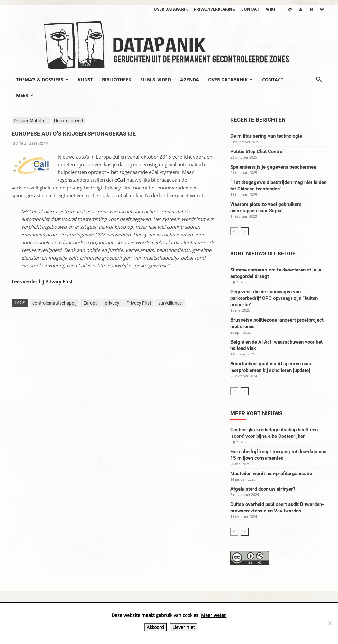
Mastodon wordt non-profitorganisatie (271, 474)
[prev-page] (234, 231)
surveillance (170, 303)
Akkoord (155, 627)
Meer (25, 95)
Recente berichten (258, 120)
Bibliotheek (117, 80)
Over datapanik (171, 9)
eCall (120, 180)
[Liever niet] (330, 623)
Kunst (85, 80)
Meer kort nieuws (256, 413)
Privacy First (139, 303)
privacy (112, 303)
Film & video (156, 80)
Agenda (190, 80)
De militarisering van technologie (266, 136)
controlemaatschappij (54, 303)
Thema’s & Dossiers (42, 80)
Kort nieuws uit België (263, 253)
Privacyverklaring (215, 9)
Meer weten (214, 615)
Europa (91, 303)
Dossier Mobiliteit (31, 121)
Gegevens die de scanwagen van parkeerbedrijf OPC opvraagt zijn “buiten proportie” (274, 298)
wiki (270, 9)
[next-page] (245, 231)
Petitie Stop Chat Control (257, 152)
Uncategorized (69, 121)
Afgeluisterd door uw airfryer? (263, 489)
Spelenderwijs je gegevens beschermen (273, 167)
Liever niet (184, 627)
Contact (251, 9)
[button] (319, 80)
